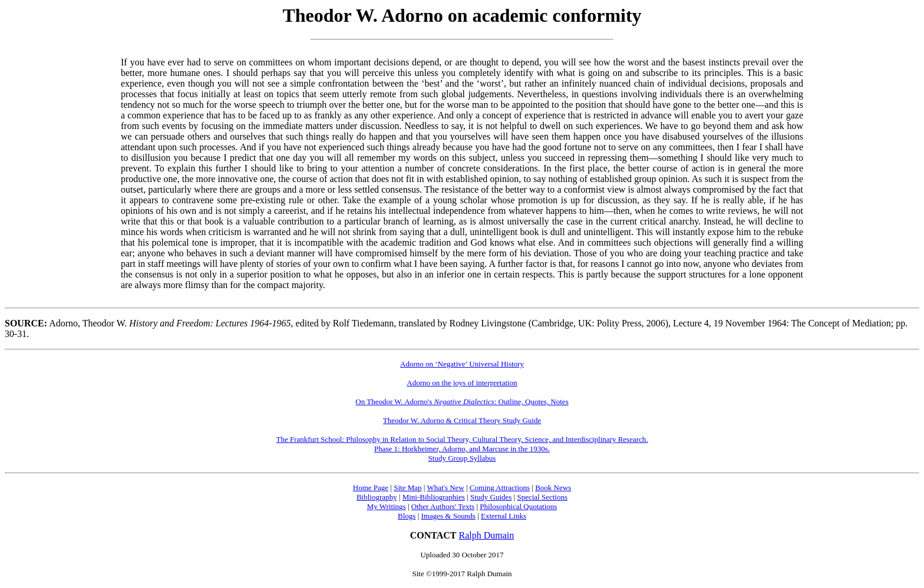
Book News (553, 488)
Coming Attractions (500, 488)
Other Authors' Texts (443, 506)
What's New (445, 488)
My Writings (387, 506)
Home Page (371, 488)
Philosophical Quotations (518, 506)
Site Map (407, 488)
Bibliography (377, 497)
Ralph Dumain (487, 535)
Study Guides (491, 497)
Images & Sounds (448, 516)
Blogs (407, 516)
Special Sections (542, 497)
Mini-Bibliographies (434, 497)
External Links (504, 516)
